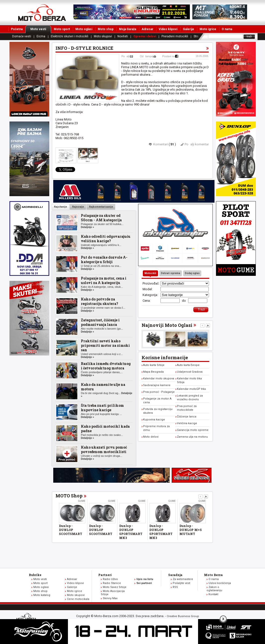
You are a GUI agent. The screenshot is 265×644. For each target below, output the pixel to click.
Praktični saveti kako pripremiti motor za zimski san (105, 345)
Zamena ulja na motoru (192, 437)
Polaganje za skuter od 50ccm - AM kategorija (101, 218)
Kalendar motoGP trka (191, 389)
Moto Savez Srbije (115, 587)
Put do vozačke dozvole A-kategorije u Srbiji (104, 260)
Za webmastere (183, 579)
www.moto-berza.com (27, 617)
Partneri (105, 575)
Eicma (41, 36)
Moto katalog (42, 595)
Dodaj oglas (192, 273)
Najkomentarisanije (101, 207)
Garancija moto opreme (193, 430)
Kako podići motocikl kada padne (105, 429)
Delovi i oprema (171, 273)
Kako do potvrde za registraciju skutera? (100, 301)
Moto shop (106, 29)
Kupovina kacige (154, 420)
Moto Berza (213, 575)
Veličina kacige (187, 423)
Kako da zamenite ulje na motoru (103, 387)
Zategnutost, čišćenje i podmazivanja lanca (100, 322)
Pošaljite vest (181, 583)
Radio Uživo (110, 579)
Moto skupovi (103, 36)
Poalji (126, 56)
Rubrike (35, 575)
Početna (17, 29)
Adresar (147, 29)
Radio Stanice (112, 583)
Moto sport (62, 29)
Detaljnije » (87, 227)
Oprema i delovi (145, 36)
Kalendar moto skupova (159, 379)
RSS (175, 587)
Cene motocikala (78, 599)
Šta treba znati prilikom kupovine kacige (102, 408)
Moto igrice (208, 29)
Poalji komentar (197, 144)
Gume (82, 501)
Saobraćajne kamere (157, 385)
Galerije (188, 29)
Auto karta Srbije (154, 365)
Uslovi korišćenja (220, 583)
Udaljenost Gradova (190, 372)
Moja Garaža (128, 29)
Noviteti (123, 36)
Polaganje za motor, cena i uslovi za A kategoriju (104, 280)
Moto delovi (151, 437)
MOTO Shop (69, 496)
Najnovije (78, 207)
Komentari (161, 144)
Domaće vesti (22, 36)
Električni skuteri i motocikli (70, 36)
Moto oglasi (84, 29)
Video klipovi (168, 29)
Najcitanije (60, 207)
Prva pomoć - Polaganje (159, 392)
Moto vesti (41, 29)
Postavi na (169, 56)
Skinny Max (110, 598)
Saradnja (175, 575)
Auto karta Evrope (188, 365)
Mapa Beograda (153, 372)
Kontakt (213, 594)
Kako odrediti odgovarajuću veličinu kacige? (106, 239)
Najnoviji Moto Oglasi (167, 325)
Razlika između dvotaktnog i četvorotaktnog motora (106, 366)
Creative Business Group (183, 616)
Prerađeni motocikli (175, 36)
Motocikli (150, 273)
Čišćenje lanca (187, 417)
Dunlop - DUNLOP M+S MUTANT (191, 530)
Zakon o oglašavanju (214, 589)
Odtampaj (147, 56)
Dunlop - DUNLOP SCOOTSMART (71, 530)
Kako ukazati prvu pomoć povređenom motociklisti (104, 449)
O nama (227, 29)
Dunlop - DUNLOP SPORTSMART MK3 (131, 532)
